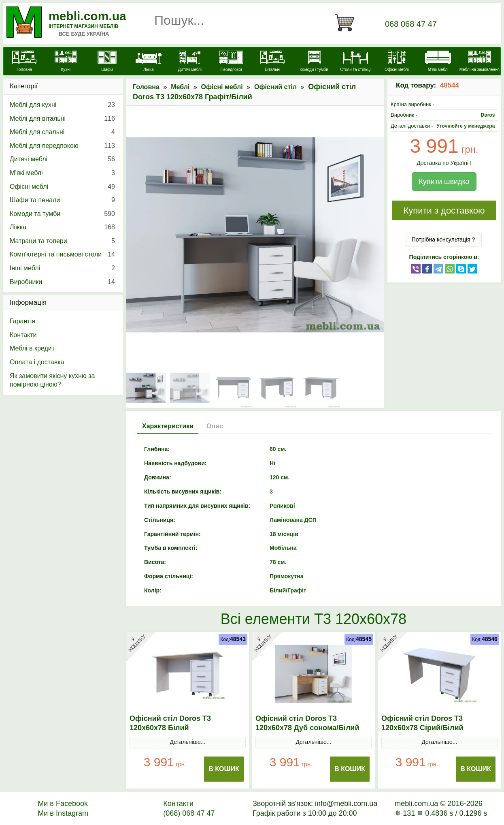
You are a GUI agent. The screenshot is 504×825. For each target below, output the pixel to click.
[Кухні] (66, 62)
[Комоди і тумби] (314, 62)
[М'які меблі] (438, 62)
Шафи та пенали (62, 200)
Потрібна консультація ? (443, 239)
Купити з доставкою (444, 211)
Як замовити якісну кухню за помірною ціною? (52, 380)
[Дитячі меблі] (190, 62)
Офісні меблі (222, 87)
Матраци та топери (62, 241)
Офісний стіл (275, 87)
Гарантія (22, 321)
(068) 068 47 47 (189, 813)
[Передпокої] (231, 62)
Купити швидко (444, 182)
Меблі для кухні (62, 105)
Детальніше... (188, 742)
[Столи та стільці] (355, 62)
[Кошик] (348, 23)
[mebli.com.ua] (24, 62)
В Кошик (224, 769)
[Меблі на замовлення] (479, 62)
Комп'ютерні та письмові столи (62, 254)
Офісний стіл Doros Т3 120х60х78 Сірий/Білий (422, 723)
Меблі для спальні (62, 132)
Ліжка (62, 227)
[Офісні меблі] (397, 62)
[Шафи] (107, 62)
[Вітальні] (272, 62)
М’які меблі (62, 173)
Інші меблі (62, 268)
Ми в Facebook (63, 804)
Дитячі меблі (62, 159)
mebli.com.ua (87, 16)
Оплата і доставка (37, 362)
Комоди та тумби (62, 214)
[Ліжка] (149, 62)
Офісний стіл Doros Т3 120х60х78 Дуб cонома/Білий (307, 723)
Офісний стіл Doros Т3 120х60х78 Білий (170, 723)
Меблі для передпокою (62, 146)
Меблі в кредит (32, 348)
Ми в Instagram (63, 813)
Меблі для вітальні (62, 119)
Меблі (180, 87)
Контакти (23, 335)
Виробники (62, 282)
